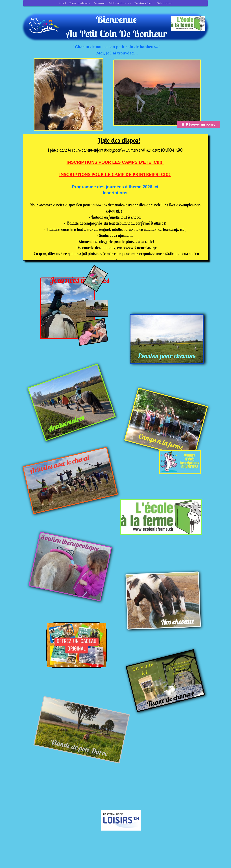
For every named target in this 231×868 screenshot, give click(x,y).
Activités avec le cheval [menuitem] (120, 3)
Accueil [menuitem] (62, 3)
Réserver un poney (199, 124)
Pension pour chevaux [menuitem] (80, 3)
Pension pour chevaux (166, 356)
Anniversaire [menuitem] (99, 3)
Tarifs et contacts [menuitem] (165, 3)
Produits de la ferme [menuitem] (144, 3)
